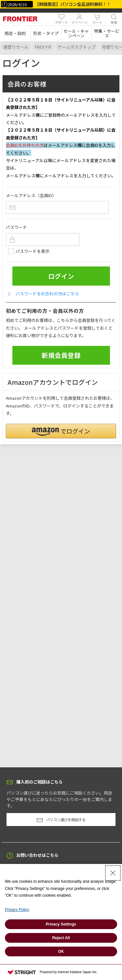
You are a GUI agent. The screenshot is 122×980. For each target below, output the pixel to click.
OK (61, 951)
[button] (15, 33)
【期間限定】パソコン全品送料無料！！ (73, 4)
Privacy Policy (17, 910)
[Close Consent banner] (113, 873)
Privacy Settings (61, 924)
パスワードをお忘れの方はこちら (42, 294)
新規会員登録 (61, 355)
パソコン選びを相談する (61, 820)
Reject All (61, 938)
